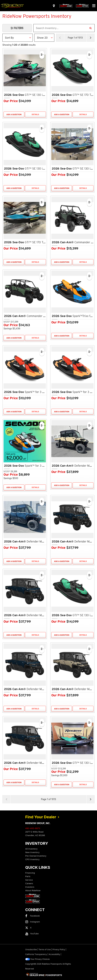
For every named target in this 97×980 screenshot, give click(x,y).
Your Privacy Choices (38, 959)
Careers (29, 883)
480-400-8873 (33, 828)
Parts (28, 876)
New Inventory (32, 852)
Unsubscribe (31, 949)
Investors (30, 887)
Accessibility (54, 954)
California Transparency (36, 954)
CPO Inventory (32, 859)
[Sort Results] (18, 38)
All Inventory (32, 849)
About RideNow (33, 890)
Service (29, 880)
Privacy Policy (59, 949)
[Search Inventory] (90, 28)
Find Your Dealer (42, 817)
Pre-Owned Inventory (36, 856)
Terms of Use (45, 949)
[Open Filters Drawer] (17, 28)
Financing (30, 873)
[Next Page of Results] (91, 38)
